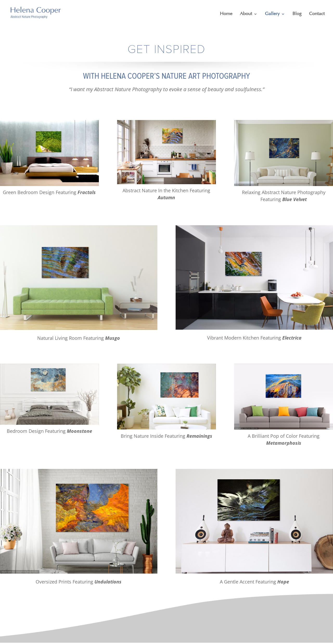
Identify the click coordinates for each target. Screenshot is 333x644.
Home (226, 14)
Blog (297, 14)
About (246, 14)
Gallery (272, 14)
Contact (317, 14)
